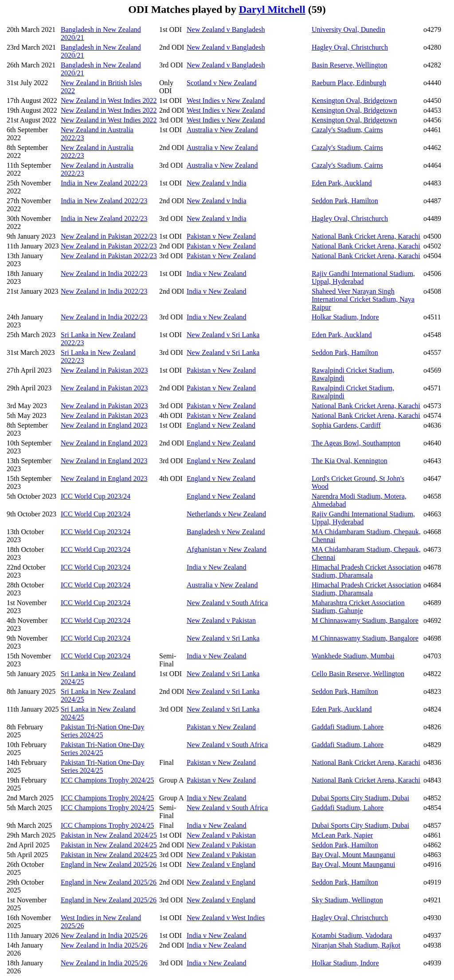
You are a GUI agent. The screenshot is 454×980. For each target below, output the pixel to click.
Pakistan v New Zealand (221, 236)
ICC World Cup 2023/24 (96, 496)
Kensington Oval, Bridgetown (354, 100)
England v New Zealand (221, 425)
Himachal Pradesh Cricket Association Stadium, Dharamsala (366, 571)
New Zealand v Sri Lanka (223, 335)
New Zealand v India (217, 183)
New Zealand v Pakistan (221, 620)
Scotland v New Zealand (222, 83)
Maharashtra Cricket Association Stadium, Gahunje (358, 607)
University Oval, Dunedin (348, 30)
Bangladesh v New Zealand (226, 532)
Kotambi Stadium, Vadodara (352, 935)
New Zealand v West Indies (226, 918)
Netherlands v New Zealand (226, 514)
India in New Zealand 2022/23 (104, 183)
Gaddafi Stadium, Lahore (348, 727)
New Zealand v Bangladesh (226, 30)
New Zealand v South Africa (227, 603)
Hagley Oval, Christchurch (350, 47)
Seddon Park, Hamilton (345, 201)
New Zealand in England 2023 (104, 425)
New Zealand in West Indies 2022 (109, 100)
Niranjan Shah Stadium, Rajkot (356, 945)
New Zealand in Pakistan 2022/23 (109, 236)
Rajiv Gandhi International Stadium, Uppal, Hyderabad (363, 277)
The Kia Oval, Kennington (350, 461)
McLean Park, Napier (342, 835)
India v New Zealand (217, 274)
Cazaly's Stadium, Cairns (347, 130)
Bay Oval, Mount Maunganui (353, 855)
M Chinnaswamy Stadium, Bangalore (365, 620)
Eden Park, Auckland (342, 183)
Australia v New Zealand (222, 130)
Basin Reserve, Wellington (349, 65)
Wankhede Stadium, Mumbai (353, 656)
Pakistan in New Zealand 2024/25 (109, 835)
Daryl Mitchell (272, 9)
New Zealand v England (221, 864)
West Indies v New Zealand (226, 100)
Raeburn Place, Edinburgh (349, 83)
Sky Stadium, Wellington (347, 900)
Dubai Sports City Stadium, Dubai (360, 798)
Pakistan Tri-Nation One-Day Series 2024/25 (102, 731)
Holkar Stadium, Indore (345, 317)
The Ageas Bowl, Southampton (356, 443)
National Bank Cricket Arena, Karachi (366, 236)
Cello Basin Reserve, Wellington (358, 674)
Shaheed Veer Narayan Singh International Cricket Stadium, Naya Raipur (363, 299)
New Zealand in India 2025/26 (104, 935)
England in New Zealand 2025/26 (109, 864)
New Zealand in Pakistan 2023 (104, 370)
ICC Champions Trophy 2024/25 (107, 780)
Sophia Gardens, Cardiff (346, 425)
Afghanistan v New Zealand (227, 549)
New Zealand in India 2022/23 (104, 274)
